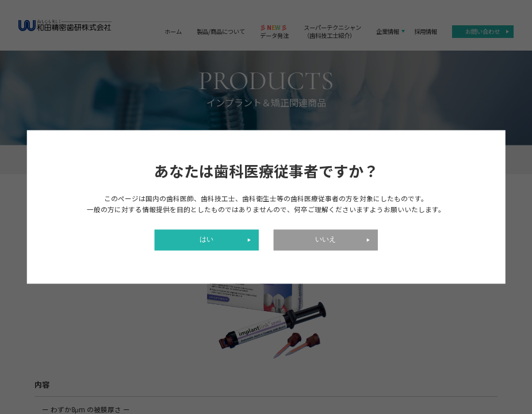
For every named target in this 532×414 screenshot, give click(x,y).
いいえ (326, 240)
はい (206, 240)
